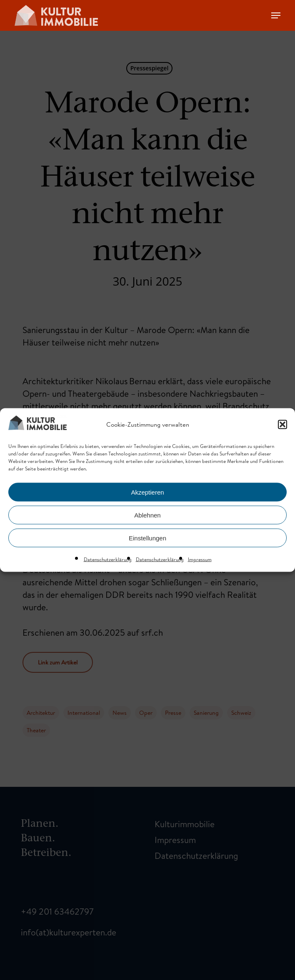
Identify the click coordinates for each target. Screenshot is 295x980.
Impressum (200, 559)
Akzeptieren (147, 492)
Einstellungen (147, 538)
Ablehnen (147, 515)
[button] (282, 424)
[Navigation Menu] (276, 15)
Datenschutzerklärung (108, 559)
